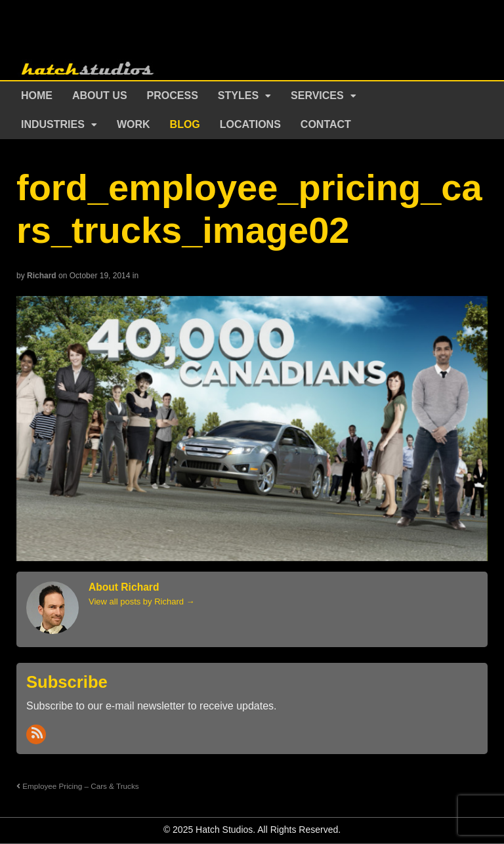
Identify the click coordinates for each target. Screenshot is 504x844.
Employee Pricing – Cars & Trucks (78, 786)
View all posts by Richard (142, 601)
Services (317, 95)
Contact (326, 124)
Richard (42, 276)
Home (37, 95)
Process (173, 95)
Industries (53, 124)
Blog (185, 124)
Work (134, 124)
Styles (238, 95)
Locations (250, 124)
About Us (100, 95)
